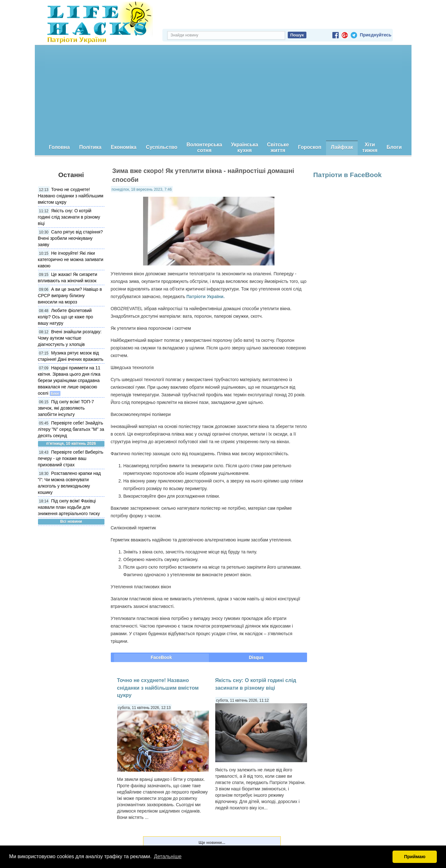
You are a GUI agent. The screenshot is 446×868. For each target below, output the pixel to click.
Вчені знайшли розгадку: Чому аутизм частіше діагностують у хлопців (70, 338)
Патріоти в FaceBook (348, 175)
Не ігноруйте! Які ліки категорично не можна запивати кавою (71, 259)
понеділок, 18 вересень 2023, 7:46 (142, 189)
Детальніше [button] (168, 856)
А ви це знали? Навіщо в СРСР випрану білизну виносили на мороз (70, 296)
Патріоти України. (206, 297)
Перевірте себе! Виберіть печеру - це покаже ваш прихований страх (71, 458)
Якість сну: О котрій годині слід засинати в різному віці (69, 217)
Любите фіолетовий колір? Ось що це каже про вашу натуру (66, 317)
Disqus (256, 657)
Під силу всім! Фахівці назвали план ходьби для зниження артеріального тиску (69, 507)
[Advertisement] (223, 93)
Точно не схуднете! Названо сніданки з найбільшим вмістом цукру (71, 196)
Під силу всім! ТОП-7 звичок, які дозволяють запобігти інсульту (66, 408)
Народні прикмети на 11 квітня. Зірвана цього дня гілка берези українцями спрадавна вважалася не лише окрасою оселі (69, 380)
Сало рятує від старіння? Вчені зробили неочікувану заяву (70, 238)
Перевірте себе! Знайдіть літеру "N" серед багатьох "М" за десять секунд (71, 429)
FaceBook (161, 657)
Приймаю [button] (415, 857)
